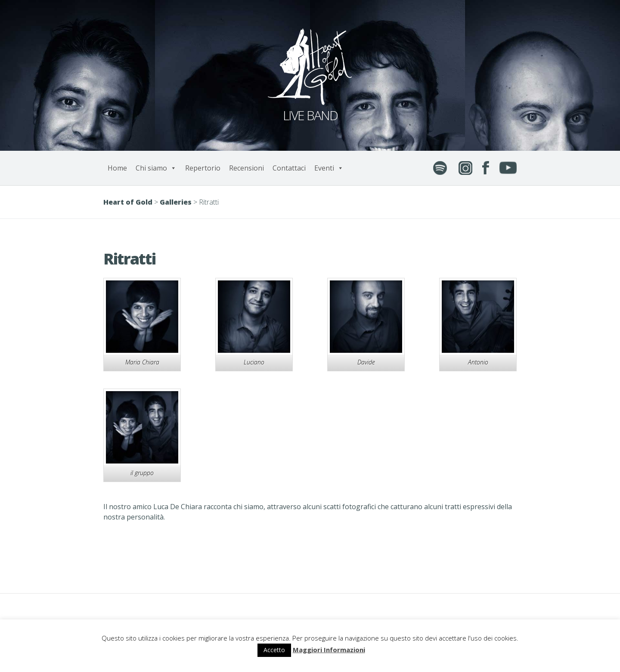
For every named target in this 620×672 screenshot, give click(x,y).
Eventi (329, 168)
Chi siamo (156, 168)
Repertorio (203, 168)
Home (117, 168)
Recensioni (246, 168)
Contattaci (289, 168)
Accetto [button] (274, 650)
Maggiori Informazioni (329, 650)
